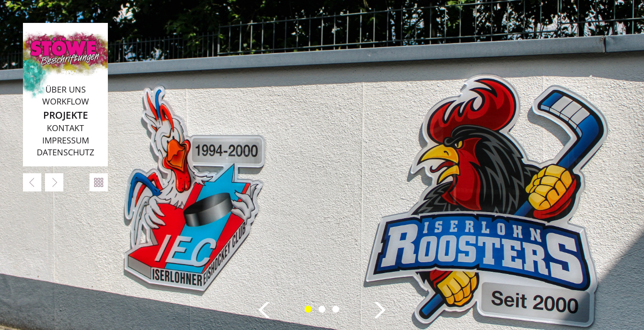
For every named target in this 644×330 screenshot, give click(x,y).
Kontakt (65, 128)
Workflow (66, 101)
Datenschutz (65, 152)
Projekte (66, 115)
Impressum (66, 140)
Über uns (66, 89)
